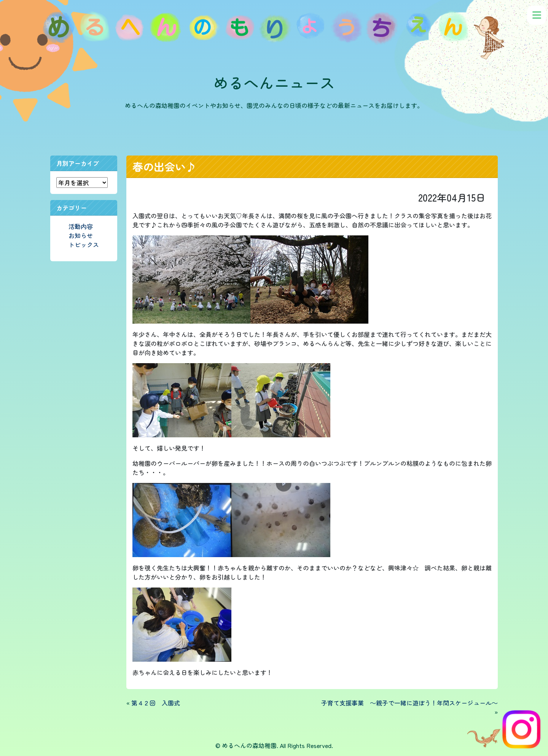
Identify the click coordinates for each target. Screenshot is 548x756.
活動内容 (81, 226)
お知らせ (81, 235)
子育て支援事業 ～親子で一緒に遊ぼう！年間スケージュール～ (409, 703)
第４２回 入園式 (156, 703)
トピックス (84, 245)
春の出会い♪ (164, 167)
